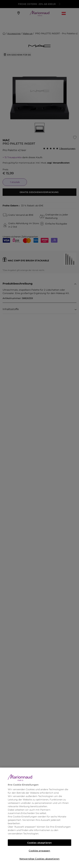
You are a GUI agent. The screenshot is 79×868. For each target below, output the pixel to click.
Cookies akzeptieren (40, 843)
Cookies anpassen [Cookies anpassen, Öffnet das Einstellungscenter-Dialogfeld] (39, 851)
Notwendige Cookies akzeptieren (39, 859)
